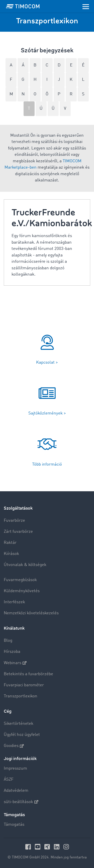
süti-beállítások (21, 802)
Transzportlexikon (21, 696)
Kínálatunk (14, 628)
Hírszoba (12, 652)
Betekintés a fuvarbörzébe (28, 674)
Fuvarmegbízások (20, 580)
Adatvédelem (16, 791)
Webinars (15, 663)
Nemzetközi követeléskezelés (31, 613)
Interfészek (14, 602)
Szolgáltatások (18, 508)
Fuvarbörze (14, 521)
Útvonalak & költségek (25, 565)
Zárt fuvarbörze (18, 532)
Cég (8, 711)
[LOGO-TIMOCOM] (23, 6)
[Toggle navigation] (86, 6)
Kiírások (11, 554)
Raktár (10, 543)
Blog (8, 641)
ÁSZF (9, 780)
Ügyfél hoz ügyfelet (22, 735)
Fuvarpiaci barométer (24, 685)
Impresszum (15, 768)
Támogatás (14, 825)
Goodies (14, 746)
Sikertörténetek (19, 724)
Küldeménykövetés (22, 591)
